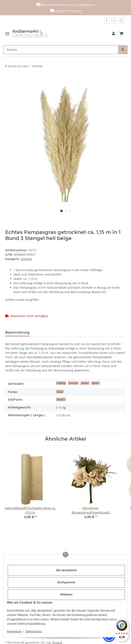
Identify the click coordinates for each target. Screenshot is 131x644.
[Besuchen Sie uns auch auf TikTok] (121, 20)
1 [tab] (61, 211)
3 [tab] (70, 211)
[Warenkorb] (121, 33)
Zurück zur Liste (18, 66)
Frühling (61, 383)
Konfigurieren (66, 582)
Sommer (27, 259)
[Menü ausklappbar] (9, 33)
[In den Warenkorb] (9, 79)
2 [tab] (66, 211)
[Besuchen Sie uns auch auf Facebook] (107, 20)
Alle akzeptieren (66, 570)
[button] (113, 33)
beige (60, 392)
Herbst (85, 383)
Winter (95, 383)
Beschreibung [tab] (17, 332)
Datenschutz (34, 631)
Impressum (14, 631)
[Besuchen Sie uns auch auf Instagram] (114, 20)
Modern (61, 399)
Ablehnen (66, 594)
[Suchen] (61, 50)
